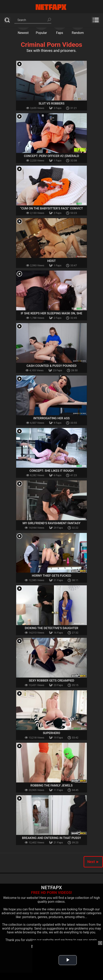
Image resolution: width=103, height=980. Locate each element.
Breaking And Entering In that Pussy (51, 838)
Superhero (51, 733)
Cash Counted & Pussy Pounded (51, 366)
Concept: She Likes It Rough (51, 471)
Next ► (93, 862)
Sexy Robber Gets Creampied (52, 681)
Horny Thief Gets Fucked (52, 576)
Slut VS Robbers (51, 104)
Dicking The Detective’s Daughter (52, 628)
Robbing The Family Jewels (52, 785)
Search (7, 20)
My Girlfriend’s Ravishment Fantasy (52, 523)
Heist (51, 261)
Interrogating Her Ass (51, 418)
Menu (96, 20)
